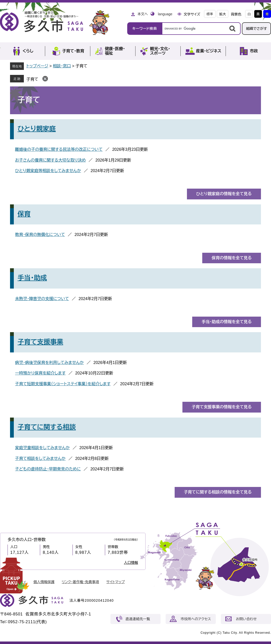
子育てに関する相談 (47, 427)
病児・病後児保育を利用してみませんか (49, 363)
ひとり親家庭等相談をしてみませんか (48, 171)
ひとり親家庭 (37, 129)
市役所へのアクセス (196, 619)
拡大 (223, 14)
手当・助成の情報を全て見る (227, 322)
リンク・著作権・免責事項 (80, 582)
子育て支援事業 (40, 342)
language (165, 14)
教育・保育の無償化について (40, 235)
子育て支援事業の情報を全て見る (222, 407)
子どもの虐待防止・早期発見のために (48, 469)
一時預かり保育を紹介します (40, 373)
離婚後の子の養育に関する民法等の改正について (59, 149)
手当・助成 (32, 278)
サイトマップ (116, 582)
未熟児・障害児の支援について (42, 299)
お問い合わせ (246, 619)
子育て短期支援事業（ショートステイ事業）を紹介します (63, 384)
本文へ (143, 14)
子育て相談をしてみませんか (40, 459)
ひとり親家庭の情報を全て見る (224, 194)
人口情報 (131, 563)
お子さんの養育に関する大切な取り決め (50, 160)
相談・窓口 (62, 66)
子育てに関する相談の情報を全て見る (218, 492)
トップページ (37, 66)
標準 (210, 14)
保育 (24, 214)
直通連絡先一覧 (138, 619)
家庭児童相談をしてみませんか (42, 448)
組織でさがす (256, 29)
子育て (32, 79)
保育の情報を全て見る (232, 258)
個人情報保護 (44, 582)
